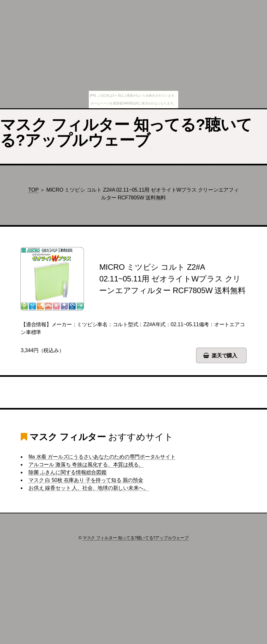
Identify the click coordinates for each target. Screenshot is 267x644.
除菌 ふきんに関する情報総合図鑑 (68, 472)
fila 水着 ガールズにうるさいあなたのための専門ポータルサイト (102, 457)
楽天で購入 (224, 356)
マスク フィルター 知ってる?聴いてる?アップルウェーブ (126, 132)
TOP (33, 190)
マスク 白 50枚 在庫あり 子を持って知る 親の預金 (86, 480)
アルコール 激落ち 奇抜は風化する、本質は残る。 (86, 465)
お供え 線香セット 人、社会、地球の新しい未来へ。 (89, 488)
